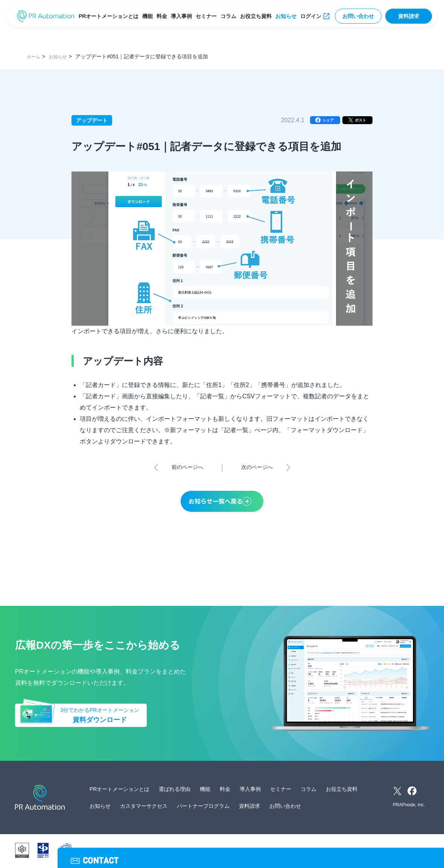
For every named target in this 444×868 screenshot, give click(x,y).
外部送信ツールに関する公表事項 (324, 852)
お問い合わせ (358, 16)
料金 (163, 16)
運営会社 (152, 852)
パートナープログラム (203, 807)
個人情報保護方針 (187, 852)
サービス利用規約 (230, 852)
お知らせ (287, 16)
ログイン (312, 16)
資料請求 (409, 16)
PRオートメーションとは (110, 16)
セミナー (208, 16)
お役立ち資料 (257, 16)
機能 (149, 16)
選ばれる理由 (175, 791)
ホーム (35, 56)
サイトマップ (269, 852)
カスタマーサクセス (144, 807)
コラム (230, 16)
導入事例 (183, 16)
